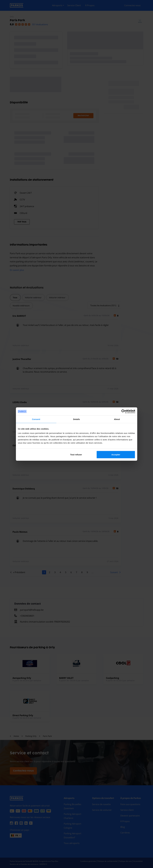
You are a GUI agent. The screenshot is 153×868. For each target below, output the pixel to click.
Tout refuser (76, 454)
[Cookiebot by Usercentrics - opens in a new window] (123, 411)
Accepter (116, 454)
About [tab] (117, 419)
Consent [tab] (36, 419)
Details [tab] (77, 419)
